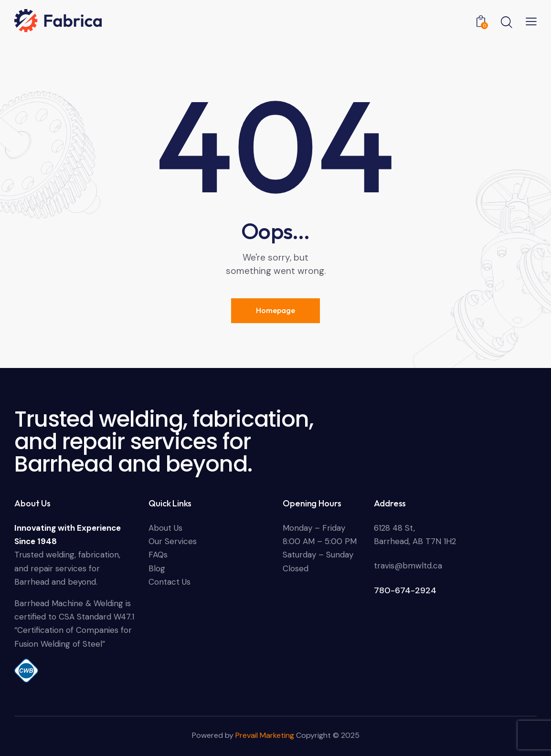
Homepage (275, 310)
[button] (531, 21)
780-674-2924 (405, 590)
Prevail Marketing (266, 735)
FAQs (158, 555)
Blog (157, 568)
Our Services (173, 541)
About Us (165, 528)
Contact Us (170, 582)
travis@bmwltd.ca (408, 566)
